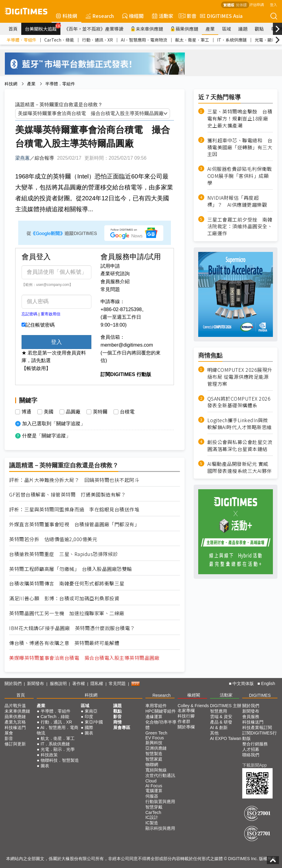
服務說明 (58, 683)
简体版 (241, 5)
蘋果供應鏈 (184, 29)
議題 (243, 29)
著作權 (79, 683)
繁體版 (229, 5)
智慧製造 (154, 754)
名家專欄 (186, 710)
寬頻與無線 (156, 770)
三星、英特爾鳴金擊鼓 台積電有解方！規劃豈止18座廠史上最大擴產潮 (240, 119)
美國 (49, 412)
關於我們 (13, 683)
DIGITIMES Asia (221, 16)
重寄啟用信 (51, 314)
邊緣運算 (154, 717)
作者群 (184, 721)
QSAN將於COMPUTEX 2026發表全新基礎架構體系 (239, 402)
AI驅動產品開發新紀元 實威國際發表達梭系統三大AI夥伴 (240, 467)
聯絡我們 (251, 755)
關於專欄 (186, 727)
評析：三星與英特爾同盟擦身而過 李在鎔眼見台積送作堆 (74, 509)
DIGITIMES (260, 695)
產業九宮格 (15, 722)
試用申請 (110, 266)
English (268, 683)
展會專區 (122, 727)
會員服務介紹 (115, 281)
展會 (9, 733)
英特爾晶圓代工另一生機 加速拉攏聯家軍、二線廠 (67, 613)
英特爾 (100, 412)
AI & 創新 (219, 727)
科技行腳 (186, 716)
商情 (117, 722)
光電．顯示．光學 (58, 749)
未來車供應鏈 (147, 29)
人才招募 (251, 749)
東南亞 (91, 711)
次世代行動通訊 (160, 775)
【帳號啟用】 (36, 368)
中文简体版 (243, 683)
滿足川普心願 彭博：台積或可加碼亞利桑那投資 (64, 598)
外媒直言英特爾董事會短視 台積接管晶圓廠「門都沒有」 (74, 524)
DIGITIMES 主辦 (226, 706)
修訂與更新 (15, 744)
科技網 (66, 16)
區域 (226, 29)
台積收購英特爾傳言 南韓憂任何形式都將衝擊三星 (67, 583)
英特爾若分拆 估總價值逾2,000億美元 (53, 539)
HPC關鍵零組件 (161, 711)
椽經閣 (133, 16)
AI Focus (154, 786)
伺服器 (152, 796)
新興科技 (154, 743)
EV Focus (155, 738)
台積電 (127, 412)
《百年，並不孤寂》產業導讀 (94, 29)
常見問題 (110, 289)
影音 (187, 16)
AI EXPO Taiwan (226, 738)
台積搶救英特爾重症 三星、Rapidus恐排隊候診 (64, 554)
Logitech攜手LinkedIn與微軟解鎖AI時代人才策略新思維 (240, 424)
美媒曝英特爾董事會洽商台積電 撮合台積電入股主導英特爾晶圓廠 (84, 658)
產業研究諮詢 (115, 274)
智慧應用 (219, 711)
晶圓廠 (73, 412)
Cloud (151, 781)
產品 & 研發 (221, 722)
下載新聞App (255, 765)
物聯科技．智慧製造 (60, 760)
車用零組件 (156, 706)
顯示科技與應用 (160, 828)
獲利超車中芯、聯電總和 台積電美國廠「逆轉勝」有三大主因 (240, 147)
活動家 (163, 16)
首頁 (13, 29)
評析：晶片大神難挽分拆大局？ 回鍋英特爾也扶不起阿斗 (74, 480)
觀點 (259, 29)
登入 (274, 4)
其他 (214, 733)
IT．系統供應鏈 (232, 40)
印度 (89, 717)
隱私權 (97, 683)
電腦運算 (154, 791)
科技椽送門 (15, 727)
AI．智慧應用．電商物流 (144, 40)
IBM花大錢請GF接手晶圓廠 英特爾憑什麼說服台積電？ (72, 628)
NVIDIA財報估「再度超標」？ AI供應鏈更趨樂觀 (237, 201)
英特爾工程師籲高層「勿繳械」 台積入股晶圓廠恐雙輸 (71, 569)
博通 (26, 412)
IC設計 (152, 817)
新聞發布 (36, 683)
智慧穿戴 (154, 807)
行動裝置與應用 (160, 802)
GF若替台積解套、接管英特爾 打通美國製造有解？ (67, 495)
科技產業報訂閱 (257, 727)
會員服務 (251, 717)
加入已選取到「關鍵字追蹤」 (54, 424)
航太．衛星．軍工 (192, 40)
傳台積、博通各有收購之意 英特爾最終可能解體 (64, 643)
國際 (89, 727)
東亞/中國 (94, 722)
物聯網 (152, 765)
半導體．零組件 (22, 40)
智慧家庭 (154, 759)
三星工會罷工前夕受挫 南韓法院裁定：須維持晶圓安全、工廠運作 (240, 227)
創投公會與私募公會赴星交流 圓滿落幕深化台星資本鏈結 (240, 446)
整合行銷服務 (255, 744)
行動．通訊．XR (97, 40)
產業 (210, 29)
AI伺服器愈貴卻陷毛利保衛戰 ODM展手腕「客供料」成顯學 (240, 176)
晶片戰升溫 (15, 706)
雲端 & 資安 (221, 717)
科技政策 (49, 755)
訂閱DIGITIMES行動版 (260, 736)
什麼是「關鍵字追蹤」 (46, 436)
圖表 (45, 766)
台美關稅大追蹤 (43, 27)
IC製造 (152, 823)
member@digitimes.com (127, 345)
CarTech (153, 812)
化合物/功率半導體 (161, 725)
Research (100, 16)
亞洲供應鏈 (156, 748)
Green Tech (156, 733)
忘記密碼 (29, 314)
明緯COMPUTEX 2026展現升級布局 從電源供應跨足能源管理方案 (240, 377)
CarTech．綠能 (59, 40)
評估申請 (257, 4)
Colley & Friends (193, 706)
